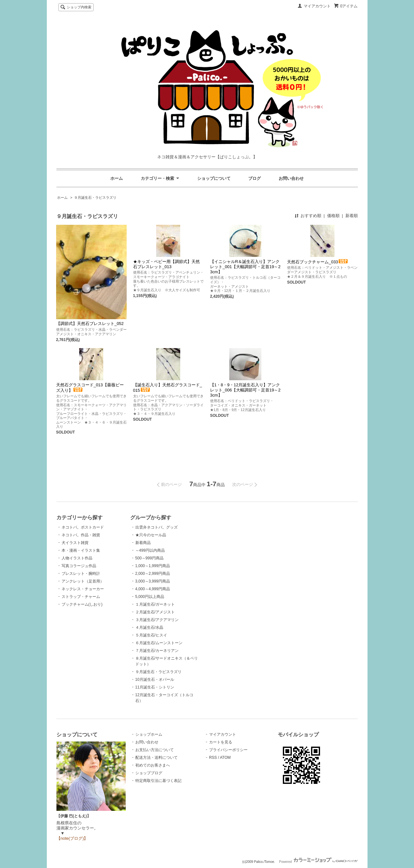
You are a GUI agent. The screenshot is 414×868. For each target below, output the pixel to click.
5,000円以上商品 (150, 597)
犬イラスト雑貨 (75, 543)
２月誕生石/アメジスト (155, 612)
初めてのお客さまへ (153, 765)
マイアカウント (317, 6)
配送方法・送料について (156, 758)
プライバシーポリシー (228, 750)
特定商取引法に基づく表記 (158, 781)
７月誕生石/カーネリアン (157, 651)
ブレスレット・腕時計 (81, 574)
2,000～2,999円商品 (153, 574)
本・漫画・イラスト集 (81, 550)
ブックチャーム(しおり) (82, 604)
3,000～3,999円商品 (153, 581)
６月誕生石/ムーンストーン (159, 643)
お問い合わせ (291, 178)
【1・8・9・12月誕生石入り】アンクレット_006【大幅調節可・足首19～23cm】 (245, 390)
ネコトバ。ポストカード (83, 527)
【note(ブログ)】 (72, 838)
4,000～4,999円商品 (153, 589)
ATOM (225, 758)
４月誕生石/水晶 (149, 627)
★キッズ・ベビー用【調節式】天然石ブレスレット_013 (166, 264)
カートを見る (221, 742)
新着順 (352, 216)
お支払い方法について (155, 750)
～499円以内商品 (150, 550)
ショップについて (214, 178)
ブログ (254, 178)
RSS (213, 758)
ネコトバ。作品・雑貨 (81, 535)
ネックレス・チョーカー (83, 589)
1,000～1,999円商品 (153, 566)
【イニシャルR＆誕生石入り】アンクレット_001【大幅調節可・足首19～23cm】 (245, 267)
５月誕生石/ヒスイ (151, 635)
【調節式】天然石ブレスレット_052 (90, 324)
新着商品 (143, 543)
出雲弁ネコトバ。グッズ (156, 527)
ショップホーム (149, 734)
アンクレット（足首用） (83, 581)
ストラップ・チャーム (81, 597)
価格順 (333, 216)
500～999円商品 (149, 558)
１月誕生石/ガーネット (155, 604)
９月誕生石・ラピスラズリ (95, 197)
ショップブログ (149, 773)
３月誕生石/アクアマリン (157, 620)
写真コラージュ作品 (79, 566)
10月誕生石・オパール (155, 679)
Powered (318, 862)
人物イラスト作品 (77, 558)
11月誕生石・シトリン (155, 687)
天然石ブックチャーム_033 (318, 262)
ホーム (117, 178)
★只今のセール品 (151, 535)
